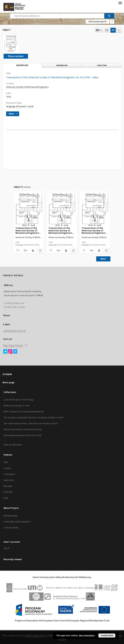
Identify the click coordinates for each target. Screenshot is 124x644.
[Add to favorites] (17, 251)
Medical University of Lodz (17, 406)
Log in (7, 548)
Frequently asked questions (17, 522)
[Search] (109, 16)
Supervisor (9, 480)
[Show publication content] (33, 251)
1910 (8, 97)
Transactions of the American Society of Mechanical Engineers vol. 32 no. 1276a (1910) (27, 230)
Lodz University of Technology (18, 400)
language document (16, 106)
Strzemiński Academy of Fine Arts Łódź (23, 435)
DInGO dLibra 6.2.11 (36, 636)
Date (6, 498)
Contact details (11, 528)
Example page (11, 516)
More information (87, 635)
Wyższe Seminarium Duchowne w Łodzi (23, 429)
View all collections (13, 445)
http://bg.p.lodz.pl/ (13, 345)
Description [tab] (22, 65)
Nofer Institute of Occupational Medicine (23, 412)
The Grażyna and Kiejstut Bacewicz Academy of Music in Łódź (34, 418)
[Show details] (40, 251)
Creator (7, 468)
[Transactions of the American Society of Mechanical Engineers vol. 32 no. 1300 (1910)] (95, 210)
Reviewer (8, 486)
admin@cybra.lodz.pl (15, 331)
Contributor (9, 474)
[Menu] (120, 3)
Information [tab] (62, 65)
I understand (107, 635)
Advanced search (97, 21)
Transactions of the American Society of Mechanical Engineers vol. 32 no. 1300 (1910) (93, 230)
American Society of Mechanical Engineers (27, 87)
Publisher (8, 492)
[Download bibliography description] (25, 251)
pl (119, 30)
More (103, 259)
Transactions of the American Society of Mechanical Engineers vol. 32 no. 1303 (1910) (60, 230)
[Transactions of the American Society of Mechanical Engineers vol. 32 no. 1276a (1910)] (29, 210)
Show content (16, 56)
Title (6, 462)
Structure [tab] (102, 65)
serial (31, 106)
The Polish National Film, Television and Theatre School (31, 423)
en (113, 30)
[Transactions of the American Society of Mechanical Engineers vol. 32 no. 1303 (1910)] (62, 210)
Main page (9, 382)
